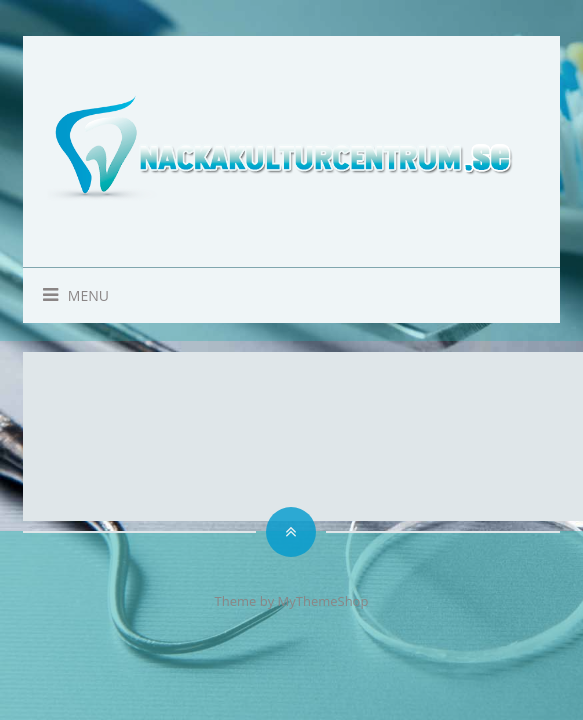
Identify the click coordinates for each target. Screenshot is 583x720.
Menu (66, 295)
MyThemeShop (323, 601)
